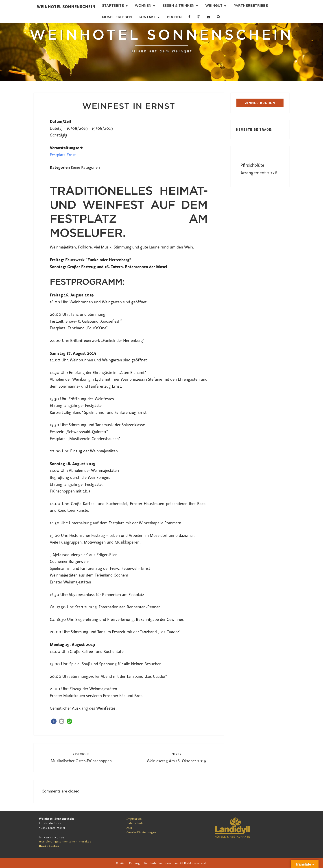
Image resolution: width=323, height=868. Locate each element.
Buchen (174, 17)
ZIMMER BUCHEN (260, 103)
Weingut (214, 6)
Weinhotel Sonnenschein (66, 6)
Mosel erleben (117, 17)
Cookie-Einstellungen (141, 832)
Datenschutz (135, 823)
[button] (54, 721)
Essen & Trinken (178, 6)
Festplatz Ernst (63, 155)
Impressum (134, 819)
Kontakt (147, 17)
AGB (129, 828)
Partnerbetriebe (251, 6)
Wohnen (143, 6)
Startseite (113, 6)
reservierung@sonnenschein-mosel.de (65, 842)
